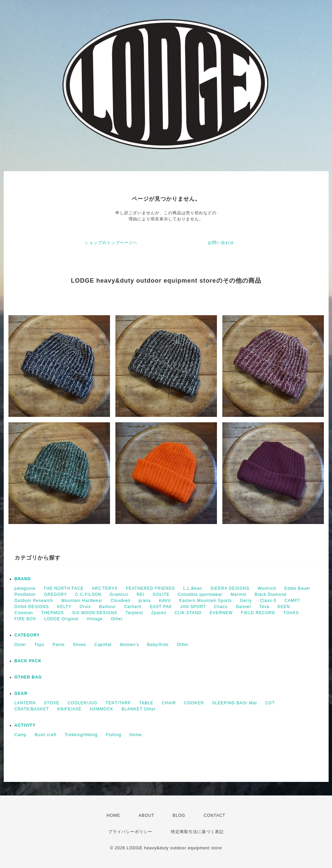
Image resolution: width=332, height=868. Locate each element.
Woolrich (267, 588)
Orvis (85, 607)
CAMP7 (292, 601)
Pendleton (25, 594)
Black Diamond (271, 594)
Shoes (80, 645)
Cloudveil (120, 601)
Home (136, 735)
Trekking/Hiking (81, 735)
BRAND (23, 579)
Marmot (239, 594)
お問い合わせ (221, 243)
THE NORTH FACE (64, 588)
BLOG (179, 815)
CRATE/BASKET (32, 709)
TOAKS (291, 613)
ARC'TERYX (105, 588)
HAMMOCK (102, 709)
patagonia (25, 588)
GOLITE (161, 594)
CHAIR (169, 703)
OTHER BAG (28, 677)
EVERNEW (221, 613)
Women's (129, 645)
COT (270, 703)
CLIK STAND (188, 613)
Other (117, 619)
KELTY (64, 607)
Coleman (24, 613)
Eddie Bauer (297, 588)
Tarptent (134, 613)
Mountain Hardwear (82, 601)
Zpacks (159, 613)
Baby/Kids (158, 645)
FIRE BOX (25, 619)
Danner (244, 607)
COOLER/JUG (83, 703)
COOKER (194, 703)
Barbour (108, 607)
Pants (59, 645)
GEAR (21, 693)
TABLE (146, 703)
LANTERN (25, 703)
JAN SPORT (193, 607)
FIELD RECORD (258, 613)
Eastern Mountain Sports (206, 601)
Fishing (114, 735)
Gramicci (119, 594)
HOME (113, 815)
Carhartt (133, 607)
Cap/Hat (103, 645)
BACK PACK (28, 661)
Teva (264, 607)
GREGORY (56, 594)
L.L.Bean (193, 588)
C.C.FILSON (88, 594)
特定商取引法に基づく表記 (197, 832)
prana (145, 601)
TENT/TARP (118, 703)
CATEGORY (27, 635)
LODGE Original (61, 619)
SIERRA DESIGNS (230, 588)
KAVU (165, 601)
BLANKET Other (139, 709)
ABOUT (146, 815)
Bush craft (46, 735)
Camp (21, 735)
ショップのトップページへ (111, 243)
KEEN (284, 607)
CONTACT (215, 815)
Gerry (246, 601)
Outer (20, 645)
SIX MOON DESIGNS (95, 613)
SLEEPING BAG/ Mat (235, 703)
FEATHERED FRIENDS (150, 588)
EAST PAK (161, 607)
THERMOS (53, 613)
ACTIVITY (25, 725)
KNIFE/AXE (69, 709)
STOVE (52, 703)
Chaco (221, 607)
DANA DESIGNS (32, 607)
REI (141, 594)
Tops (39, 645)
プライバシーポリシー (130, 832)
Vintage (95, 619)
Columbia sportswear (200, 594)
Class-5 (268, 601)
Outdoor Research (34, 601)
